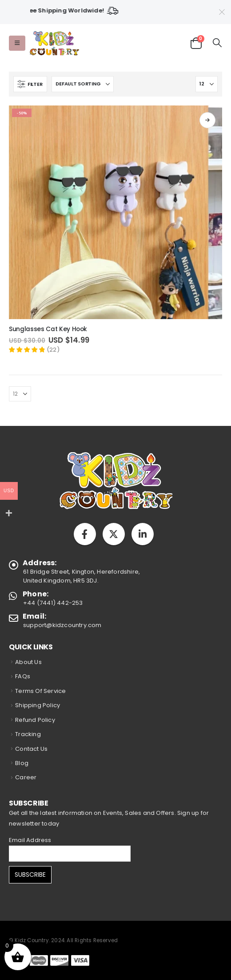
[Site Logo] (54, 43)
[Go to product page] (115, 212)
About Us (28, 662)
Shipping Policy (38, 705)
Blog (22, 763)
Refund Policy (35, 720)
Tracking (28, 734)
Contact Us (31, 749)
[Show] (207, 84)
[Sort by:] (83, 84)
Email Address (30, 840)
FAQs (23, 676)
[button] (17, 43)
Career (26, 777)
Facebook (85, 534)
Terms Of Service (40, 691)
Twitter (114, 534)
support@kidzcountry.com (62, 625)
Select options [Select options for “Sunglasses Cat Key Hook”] (207, 120)
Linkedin (143, 534)
